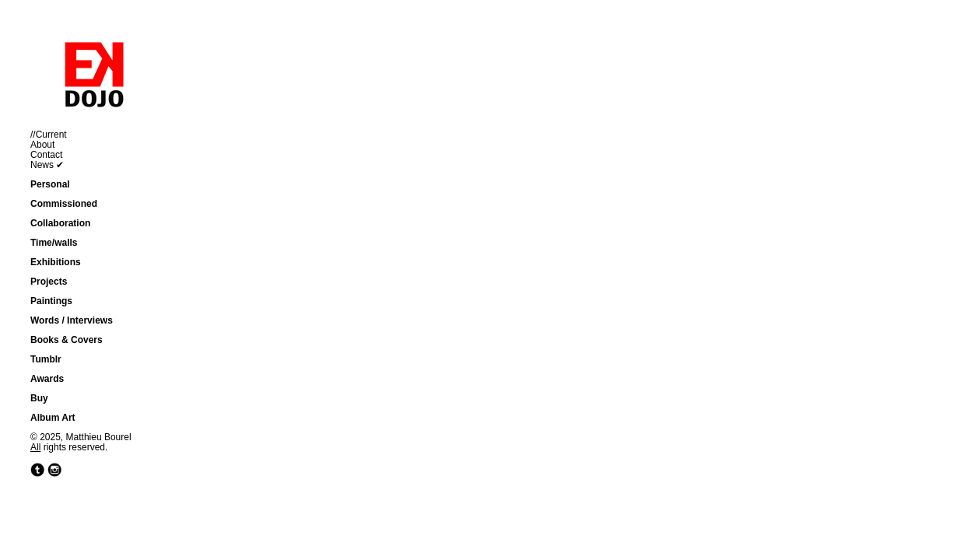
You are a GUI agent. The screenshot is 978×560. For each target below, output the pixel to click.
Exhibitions (56, 262)
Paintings (51, 301)
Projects (49, 282)
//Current (49, 135)
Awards (47, 379)
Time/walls (54, 243)
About (42, 145)
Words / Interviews (72, 320)
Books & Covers (67, 340)
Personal (50, 184)
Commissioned (64, 204)
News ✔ (47, 165)
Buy (39, 398)
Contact (46, 155)
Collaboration (60, 223)
